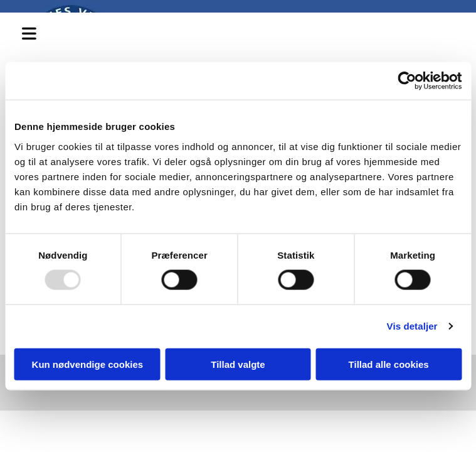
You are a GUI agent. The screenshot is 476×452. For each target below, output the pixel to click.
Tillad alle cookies (389, 364)
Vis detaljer (412, 326)
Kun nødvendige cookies (88, 364)
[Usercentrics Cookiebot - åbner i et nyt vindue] (407, 81)
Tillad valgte (238, 364)
